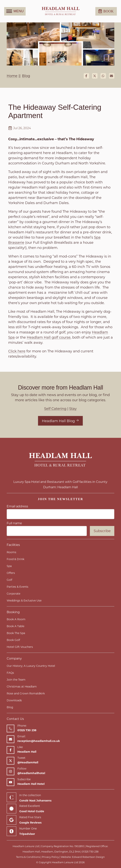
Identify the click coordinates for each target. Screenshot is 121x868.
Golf (9, 580)
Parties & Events (17, 587)
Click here (17, 351)
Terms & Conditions (28, 857)
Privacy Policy (50, 857)
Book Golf (13, 640)
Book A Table (15, 626)
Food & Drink (15, 559)
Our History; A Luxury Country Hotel (31, 666)
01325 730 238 (90, 852)
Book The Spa (16, 633)
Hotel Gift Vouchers (20, 647)
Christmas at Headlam (22, 687)
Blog (10, 707)
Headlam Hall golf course (49, 337)
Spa (9, 566)
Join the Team (16, 680)
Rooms (11, 552)
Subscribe (102, 531)
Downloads (14, 700)
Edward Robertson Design (88, 857)
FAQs (10, 673)
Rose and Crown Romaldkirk (26, 693)
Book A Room (16, 619)
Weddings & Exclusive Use (24, 601)
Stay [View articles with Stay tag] (73, 409)
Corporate (13, 594)
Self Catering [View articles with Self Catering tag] (55, 409)
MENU (15, 11)
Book (106, 11)
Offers (11, 573)
